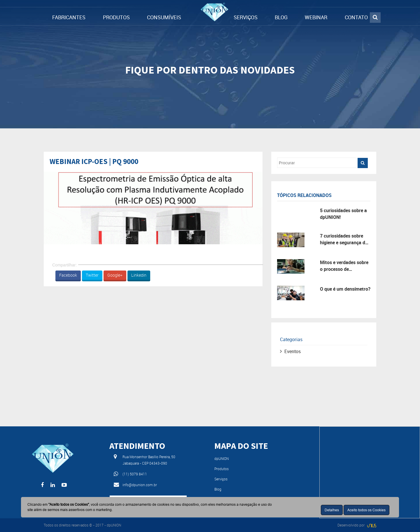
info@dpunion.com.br (140, 485)
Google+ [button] (115, 275)
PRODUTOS (116, 17)
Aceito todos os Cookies (366, 510)
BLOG (281, 17)
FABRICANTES (69, 17)
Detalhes (332, 510)
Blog (218, 489)
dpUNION (222, 458)
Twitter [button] (92, 275)
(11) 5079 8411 (135, 474)
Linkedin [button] (139, 275)
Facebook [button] (68, 275)
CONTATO (356, 17)
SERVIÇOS (246, 17)
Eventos (293, 351)
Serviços (221, 479)
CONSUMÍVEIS (164, 17)
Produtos (222, 469)
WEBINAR (316, 17)
